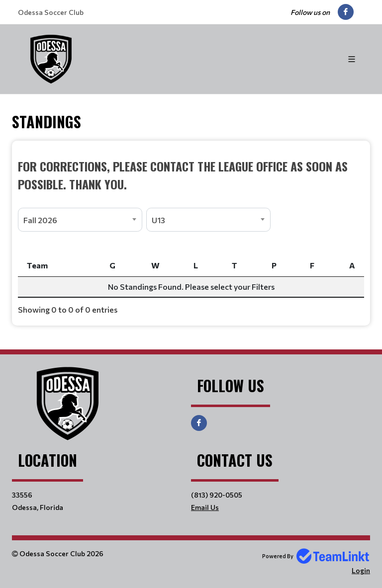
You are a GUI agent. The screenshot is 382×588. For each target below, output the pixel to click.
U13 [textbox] (158, 220)
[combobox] (80, 220)
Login (361, 570)
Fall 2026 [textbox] (40, 220)
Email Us (205, 507)
